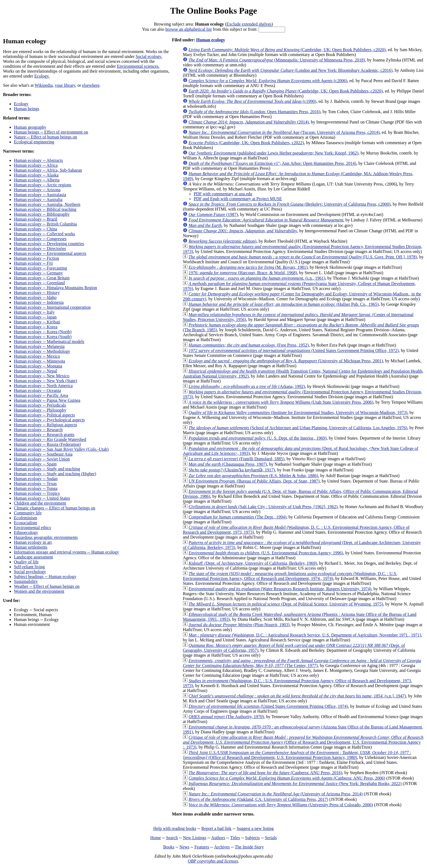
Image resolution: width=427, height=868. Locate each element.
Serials (271, 838)
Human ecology (211, 40)
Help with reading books (175, 828)
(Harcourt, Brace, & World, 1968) (243, 273)
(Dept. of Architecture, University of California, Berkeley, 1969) (253, 563)
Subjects (252, 838)
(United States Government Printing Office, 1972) (294, 350)
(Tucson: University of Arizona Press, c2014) (284, 132)
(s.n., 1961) (257, 278)
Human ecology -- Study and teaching (47, 469)
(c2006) (268, 81)
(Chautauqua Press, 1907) (228, 464)
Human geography (30, 127)
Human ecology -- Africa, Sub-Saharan (48, 170)
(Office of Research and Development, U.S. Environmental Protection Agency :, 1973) (303, 742)
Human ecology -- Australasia (40, 195)
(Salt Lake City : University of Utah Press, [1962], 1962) (263, 507)
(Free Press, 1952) (248, 345)
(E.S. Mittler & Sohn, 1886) (253, 476)
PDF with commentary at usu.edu (223, 194)
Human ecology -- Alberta (37, 180)
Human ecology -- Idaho (35, 297)
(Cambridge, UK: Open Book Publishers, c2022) (246, 143)
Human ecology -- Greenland (39, 283)
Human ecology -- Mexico (37, 356)
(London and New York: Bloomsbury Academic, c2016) (290, 70)
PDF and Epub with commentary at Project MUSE (238, 199)
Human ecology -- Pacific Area (41, 395)
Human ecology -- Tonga (36, 488)
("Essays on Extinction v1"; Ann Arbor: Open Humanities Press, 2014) (272, 163)
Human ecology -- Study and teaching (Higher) (55, 474)
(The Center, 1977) (302, 663)
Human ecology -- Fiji (33, 263)
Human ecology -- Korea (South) (43, 337)
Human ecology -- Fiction (36, 258)
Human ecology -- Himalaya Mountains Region (55, 288)
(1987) (213, 214)
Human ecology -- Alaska (36, 175)
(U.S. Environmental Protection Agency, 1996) (266, 553)
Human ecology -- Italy (34, 312)
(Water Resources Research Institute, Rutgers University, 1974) (280, 589)
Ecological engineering (34, 142)
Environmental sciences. (138, 66)
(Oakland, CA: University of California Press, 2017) (258, 799)
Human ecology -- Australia (38, 200)
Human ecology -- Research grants (44, 435)
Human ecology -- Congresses (40, 239)
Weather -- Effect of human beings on (47, 586)
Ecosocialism (25, 523)
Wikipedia (44, 85)
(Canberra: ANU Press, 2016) (265, 773)
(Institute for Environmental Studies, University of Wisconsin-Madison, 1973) (298, 413)
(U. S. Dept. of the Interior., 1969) (257, 438)
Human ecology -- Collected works (45, 234)
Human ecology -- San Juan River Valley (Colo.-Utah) (61, 449)
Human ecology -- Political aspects (44, 415)
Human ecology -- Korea (36, 327)
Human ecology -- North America (43, 386)
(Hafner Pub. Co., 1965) (283, 304)
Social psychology (30, 572)
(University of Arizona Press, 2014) (275, 794)
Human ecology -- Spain (35, 464)
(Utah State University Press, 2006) (281, 402)
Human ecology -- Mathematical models (49, 342)
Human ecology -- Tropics (37, 493)
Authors (218, 838)
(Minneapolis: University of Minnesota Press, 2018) (277, 60)
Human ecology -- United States (42, 498)
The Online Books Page (213, 11)
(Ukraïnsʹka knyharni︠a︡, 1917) (232, 470)
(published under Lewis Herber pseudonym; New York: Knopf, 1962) (273, 153)
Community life (28, 513)
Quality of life (26, 562)
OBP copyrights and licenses (213, 861)
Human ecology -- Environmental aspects (50, 253)
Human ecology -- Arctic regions (43, 185)
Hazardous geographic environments (46, 537)
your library (65, 85)
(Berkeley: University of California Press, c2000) (289, 204)
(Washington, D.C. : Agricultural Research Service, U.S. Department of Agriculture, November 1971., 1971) (305, 635)
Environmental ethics (32, 528)
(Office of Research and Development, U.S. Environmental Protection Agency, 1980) (297, 755)
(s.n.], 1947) (297, 696)
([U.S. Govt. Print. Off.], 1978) (303, 257)
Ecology (21, 104)
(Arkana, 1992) (247, 386)
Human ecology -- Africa (36, 165)
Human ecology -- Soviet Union (42, 459)
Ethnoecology (26, 532)
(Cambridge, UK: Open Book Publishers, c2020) (287, 50)
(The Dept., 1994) (237, 517)
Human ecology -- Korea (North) (43, 332)
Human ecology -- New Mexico (42, 376)
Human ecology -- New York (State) (45, 381)
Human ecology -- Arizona (37, 190)
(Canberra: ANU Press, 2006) (287, 778)
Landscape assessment (33, 557)
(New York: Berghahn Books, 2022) (295, 784)
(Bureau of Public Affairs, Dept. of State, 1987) (254, 481)
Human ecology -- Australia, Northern (47, 204)
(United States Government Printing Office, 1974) (268, 706)
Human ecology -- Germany (38, 273)
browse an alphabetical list (188, 29)
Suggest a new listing (255, 828)
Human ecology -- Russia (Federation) (47, 444)
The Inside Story (249, 847)
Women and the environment (39, 591)
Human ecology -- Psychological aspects (49, 420)
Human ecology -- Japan (35, 317)
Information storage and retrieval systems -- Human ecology (66, 552)
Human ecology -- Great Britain (42, 278)
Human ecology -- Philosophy (40, 410)
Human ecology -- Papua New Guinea (47, 400)
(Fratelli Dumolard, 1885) (236, 459)
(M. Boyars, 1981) (248, 267)
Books (169, 847)
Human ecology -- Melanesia (39, 346)
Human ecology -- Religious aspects (45, 425)
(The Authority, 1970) (226, 717)
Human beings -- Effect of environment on (51, 132)
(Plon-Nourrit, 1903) (239, 625)
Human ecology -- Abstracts (38, 160)
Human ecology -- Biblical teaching (45, 209)
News (184, 847)
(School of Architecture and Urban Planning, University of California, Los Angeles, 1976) (298, 428)
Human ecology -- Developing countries (49, 244)
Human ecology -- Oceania (37, 390)
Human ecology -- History (37, 293)
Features (202, 847)
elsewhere (91, 85)
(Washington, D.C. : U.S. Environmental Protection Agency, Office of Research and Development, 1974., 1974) (290, 576)
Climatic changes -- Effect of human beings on (55, 508)
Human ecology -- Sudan (36, 479)
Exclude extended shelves (249, 24)
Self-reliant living (29, 567)
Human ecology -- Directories (40, 248)
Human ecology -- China (36, 229)
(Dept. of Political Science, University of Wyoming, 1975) (286, 604)
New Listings (195, 838)
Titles (235, 838)
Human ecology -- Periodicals (40, 405)
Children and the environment (40, 503)
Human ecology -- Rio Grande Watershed (50, 439)
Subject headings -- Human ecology (45, 577)
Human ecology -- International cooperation (52, 307)
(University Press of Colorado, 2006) (281, 805)
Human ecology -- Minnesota (39, 361)
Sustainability (26, 581)
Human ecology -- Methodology (42, 351)
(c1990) (252, 101)
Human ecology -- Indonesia (39, 302)
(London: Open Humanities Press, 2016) (254, 112)
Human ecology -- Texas (35, 484)
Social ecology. (149, 56)
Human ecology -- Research (38, 430)
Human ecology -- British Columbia (45, 224)
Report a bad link (216, 828)
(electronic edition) (222, 241)
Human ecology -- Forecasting (40, 268)
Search (172, 838)
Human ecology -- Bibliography (42, 214)
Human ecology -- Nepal (36, 371)
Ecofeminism (25, 518)
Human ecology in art (33, 542)
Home (156, 838)
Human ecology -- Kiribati (37, 322)
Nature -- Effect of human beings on (45, 137)
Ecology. (42, 76)
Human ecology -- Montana (38, 366)
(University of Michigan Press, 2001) (286, 361)
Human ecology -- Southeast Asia (43, 454)
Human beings (27, 109)
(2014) (248, 122)
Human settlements (31, 547)
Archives (222, 847)
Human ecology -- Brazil (36, 219)
